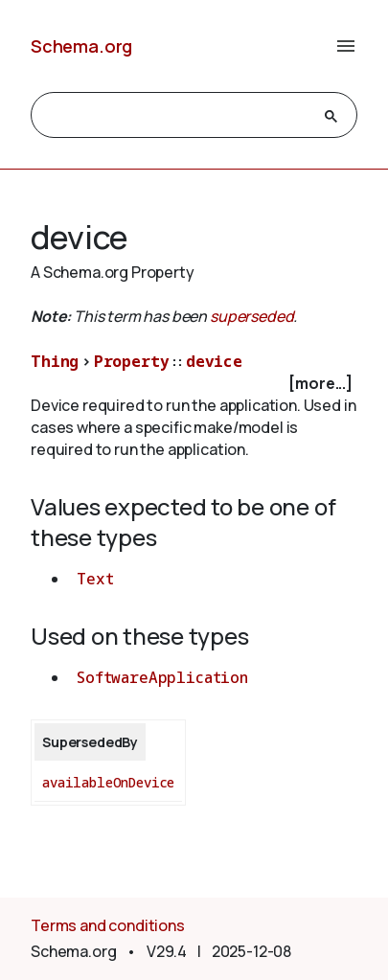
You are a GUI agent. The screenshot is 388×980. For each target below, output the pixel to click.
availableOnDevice (108, 782)
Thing (55, 361)
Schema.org (81, 46)
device (214, 361)
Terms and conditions (108, 925)
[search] (177, 116)
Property (132, 361)
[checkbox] (194, 384)
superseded (251, 316)
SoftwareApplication (162, 677)
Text (95, 579)
